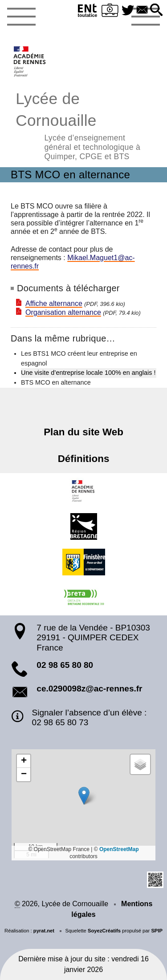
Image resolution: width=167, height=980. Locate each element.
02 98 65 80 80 (65, 665)
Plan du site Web (83, 432)
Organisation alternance (63, 312)
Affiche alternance (54, 303)
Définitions (84, 459)
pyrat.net (44, 931)
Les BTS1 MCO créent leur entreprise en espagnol (79, 358)
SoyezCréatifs (104, 931)
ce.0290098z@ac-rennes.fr (89, 689)
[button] (156, 10)
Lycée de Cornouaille (83, 125)
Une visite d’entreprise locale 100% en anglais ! (88, 373)
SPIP (157, 931)
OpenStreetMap (119, 849)
